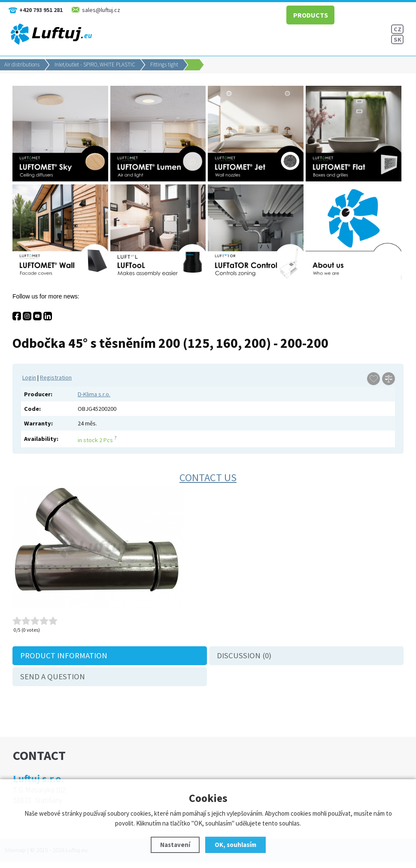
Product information (64, 656)
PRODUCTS (311, 15)
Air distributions (22, 65)
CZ (398, 29)
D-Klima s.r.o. (94, 394)
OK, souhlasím (235, 845)
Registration (56, 377)
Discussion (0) (244, 656)
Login (29, 377)
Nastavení (175, 845)
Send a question (53, 677)
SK (398, 39)
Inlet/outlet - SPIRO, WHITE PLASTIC (95, 65)
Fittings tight (164, 65)
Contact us (208, 478)
